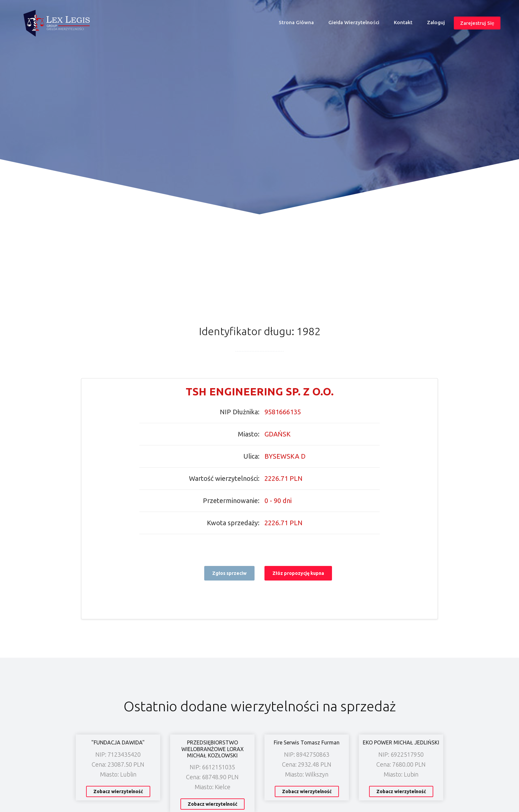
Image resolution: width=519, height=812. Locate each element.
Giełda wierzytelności (354, 22)
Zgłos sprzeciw (229, 573)
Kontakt (403, 22)
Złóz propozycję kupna (298, 573)
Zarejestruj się (477, 23)
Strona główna (299, 24)
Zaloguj (436, 22)
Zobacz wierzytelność (118, 791)
